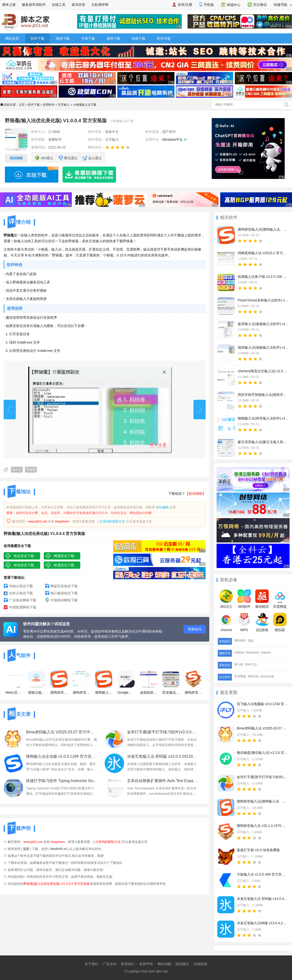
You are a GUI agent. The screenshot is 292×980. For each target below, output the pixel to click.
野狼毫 (31, 470)
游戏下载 (138, 38)
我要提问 (195, 629)
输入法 (17, 470)
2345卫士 (251, 664)
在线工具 (59, 5)
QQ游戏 (262, 622)
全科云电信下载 (21, 593)
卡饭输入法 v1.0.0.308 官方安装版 (262, 874)
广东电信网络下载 (23, 600)
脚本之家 (9, 5)
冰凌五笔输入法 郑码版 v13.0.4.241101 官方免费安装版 (262, 899)
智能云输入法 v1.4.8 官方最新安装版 (36, 682)
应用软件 (49, 105)
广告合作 (110, 964)
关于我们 (91, 964)
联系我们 (128, 964)
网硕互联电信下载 (64, 586)
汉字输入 (64, 105)
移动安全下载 (24, 565)
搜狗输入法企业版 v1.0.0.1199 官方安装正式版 (62, 756)
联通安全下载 (64, 565)
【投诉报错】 (195, 494)
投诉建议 (182, 964)
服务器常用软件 (34, 5)
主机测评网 (100, 5)
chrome (226, 622)
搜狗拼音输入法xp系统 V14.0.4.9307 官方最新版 (81, 682)
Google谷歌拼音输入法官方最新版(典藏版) (126, 682)
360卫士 (226, 599)
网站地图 (164, 964)
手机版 (209, 5)
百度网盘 (280, 599)
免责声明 (146, 964)
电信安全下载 (24, 556)
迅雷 (26, 849)
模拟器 (280, 622)
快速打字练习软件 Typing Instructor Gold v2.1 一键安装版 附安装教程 (62, 781)
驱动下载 (63, 38)
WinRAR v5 (59, 849)
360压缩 (253, 676)
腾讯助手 (240, 641)
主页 (22, 105)
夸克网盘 (240, 676)
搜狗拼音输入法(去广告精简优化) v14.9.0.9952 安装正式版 (59, 682)
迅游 (251, 641)
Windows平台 (173, 140)
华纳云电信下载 (21, 586)
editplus (239, 653)
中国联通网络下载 (23, 607)
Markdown (253, 653)
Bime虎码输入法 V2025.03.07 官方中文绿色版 (262, 728)
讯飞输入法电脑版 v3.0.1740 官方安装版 (262, 704)
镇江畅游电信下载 (64, 593)
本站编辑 (162, 507)
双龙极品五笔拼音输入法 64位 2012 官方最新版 (171, 682)
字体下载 (88, 38)
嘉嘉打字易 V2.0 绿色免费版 (258, 850)
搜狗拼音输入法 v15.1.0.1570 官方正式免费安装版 (262, 826)
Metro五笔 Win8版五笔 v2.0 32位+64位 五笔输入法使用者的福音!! (14, 682)
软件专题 (164, 38)
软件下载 (37, 38)
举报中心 (234, 5)
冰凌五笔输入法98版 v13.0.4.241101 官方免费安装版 (262, 923)
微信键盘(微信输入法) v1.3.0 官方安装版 (262, 753)
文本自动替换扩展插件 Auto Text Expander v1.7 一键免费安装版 (163, 781)
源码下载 (113, 38)
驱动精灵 (262, 599)
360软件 (244, 599)
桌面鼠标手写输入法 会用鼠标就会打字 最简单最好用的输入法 (148, 682)
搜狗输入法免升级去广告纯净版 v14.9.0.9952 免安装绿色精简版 (104, 682)
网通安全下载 (64, 556)
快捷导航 (283, 5)
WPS (244, 622)
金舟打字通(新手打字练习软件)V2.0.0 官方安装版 (262, 777)
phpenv (266, 653)
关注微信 (260, 5)
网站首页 (12, 38)
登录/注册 (185, 5)
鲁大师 (239, 664)
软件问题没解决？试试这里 (46, 624)
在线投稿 (201, 964)
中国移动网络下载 (64, 600)
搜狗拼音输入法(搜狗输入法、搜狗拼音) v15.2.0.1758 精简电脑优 (262, 801)
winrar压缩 (267, 676)
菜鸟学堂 (78, 5)
